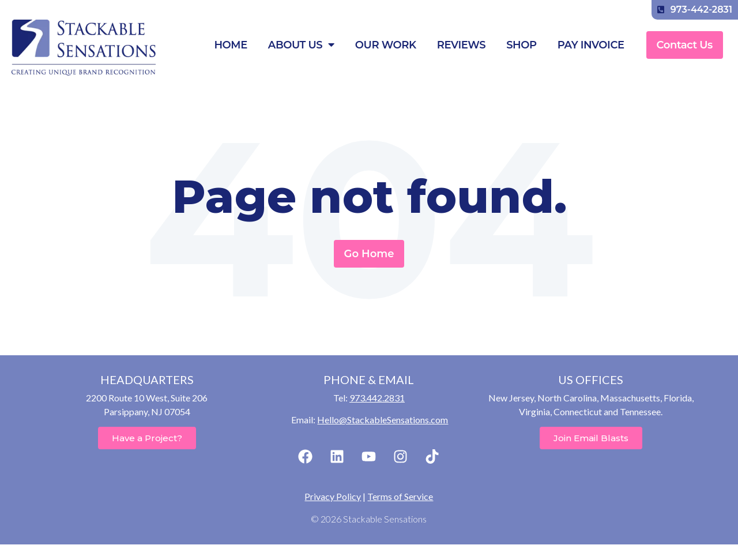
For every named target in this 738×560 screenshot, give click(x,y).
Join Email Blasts (591, 438)
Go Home (369, 254)
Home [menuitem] (230, 45)
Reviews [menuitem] (461, 45)
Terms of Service (400, 496)
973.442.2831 (377, 398)
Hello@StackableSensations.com (383, 420)
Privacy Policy (333, 496)
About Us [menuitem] (301, 45)
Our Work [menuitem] (386, 45)
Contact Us (685, 45)
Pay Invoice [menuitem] (591, 45)
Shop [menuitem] (522, 45)
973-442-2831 (695, 10)
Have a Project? (147, 438)
